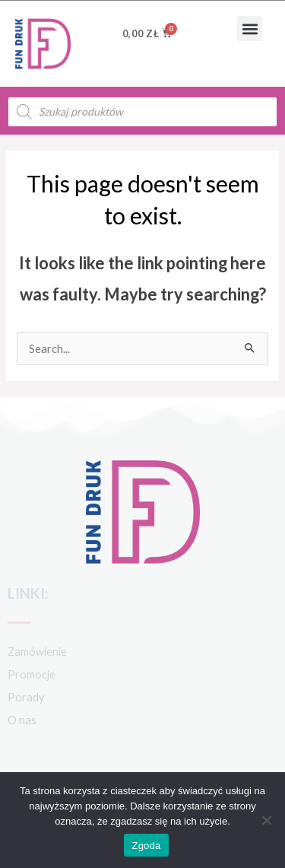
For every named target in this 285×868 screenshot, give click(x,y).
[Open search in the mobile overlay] (142, 112)
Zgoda (146, 846)
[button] (250, 29)
